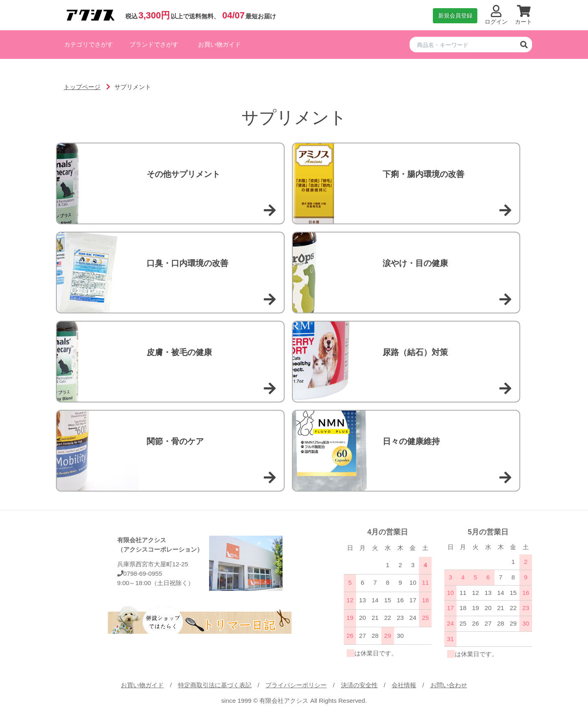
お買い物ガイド (219, 44)
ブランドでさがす (154, 44)
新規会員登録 (455, 16)
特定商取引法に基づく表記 (215, 685)
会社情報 (404, 685)
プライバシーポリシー (296, 685)
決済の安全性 (359, 685)
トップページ (82, 87)
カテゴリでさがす (89, 44)
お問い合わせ (449, 685)
